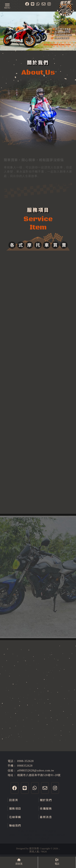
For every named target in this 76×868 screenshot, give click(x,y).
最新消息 (46, 817)
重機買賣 (31, 831)
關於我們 (46, 800)
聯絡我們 (15, 825)
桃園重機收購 (57, 835)
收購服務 (46, 808)
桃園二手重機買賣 (21, 835)
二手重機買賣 (48, 831)
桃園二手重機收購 (38, 839)
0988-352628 (26, 761)
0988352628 (25, 766)
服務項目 (15, 808)
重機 (21, 831)
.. (59, 848)
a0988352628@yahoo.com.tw (36, 771)
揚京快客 (34, 848)
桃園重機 (40, 835)
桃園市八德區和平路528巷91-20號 (39, 775)
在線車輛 (15, 817)
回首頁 (14, 800)
